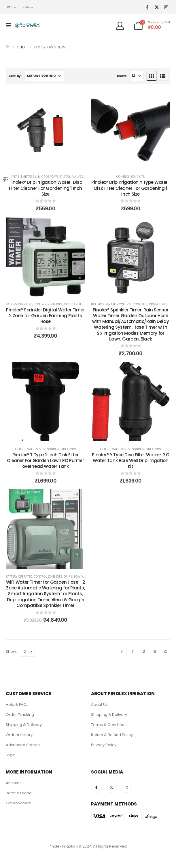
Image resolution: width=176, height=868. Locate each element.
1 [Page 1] (133, 652)
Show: (122, 76)
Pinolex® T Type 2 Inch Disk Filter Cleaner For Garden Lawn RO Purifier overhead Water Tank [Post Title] (45, 461)
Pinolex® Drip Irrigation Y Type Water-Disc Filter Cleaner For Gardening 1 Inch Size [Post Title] (131, 188)
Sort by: (15, 76)
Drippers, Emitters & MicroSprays (32, 177)
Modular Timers (76, 304)
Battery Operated (19, 304)
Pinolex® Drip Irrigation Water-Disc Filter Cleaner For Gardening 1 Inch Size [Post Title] (45, 188)
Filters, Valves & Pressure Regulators (46, 449)
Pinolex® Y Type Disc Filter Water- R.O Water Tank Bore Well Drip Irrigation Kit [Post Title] (130, 461)
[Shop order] (45, 76)
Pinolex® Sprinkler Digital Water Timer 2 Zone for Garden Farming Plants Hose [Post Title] (45, 316)
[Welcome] (122, 25)
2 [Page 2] (144, 652)
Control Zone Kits (131, 177)
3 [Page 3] (155, 652)
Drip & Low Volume (78, 577)
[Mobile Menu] (10, 25)
